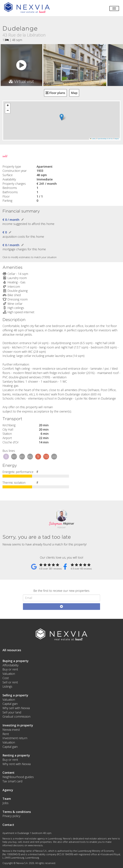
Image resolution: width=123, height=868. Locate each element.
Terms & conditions (17, 812)
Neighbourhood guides (18, 777)
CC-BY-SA (110, 139)
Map (74, 93)
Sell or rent (10, 682)
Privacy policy (11, 816)
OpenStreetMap (102, 139)
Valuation (9, 674)
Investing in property (18, 725)
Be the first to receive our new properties (61, 591)
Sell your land (12, 712)
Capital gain (10, 704)
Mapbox (117, 139)
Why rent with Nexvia (17, 764)
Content (8, 773)
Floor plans (55, 93)
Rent (6, 734)
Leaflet (93, 139)
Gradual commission (16, 716)
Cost (6, 678)
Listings (7, 686)
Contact (8, 825)
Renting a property (16, 755)
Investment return (15, 738)
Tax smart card (12, 781)
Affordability (10, 665)
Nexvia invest (11, 730)
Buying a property (16, 661)
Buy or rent (10, 669)
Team (7, 799)
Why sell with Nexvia (16, 708)
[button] (62, 117)
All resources (12, 650)
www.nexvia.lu (35, 845)
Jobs (5, 803)
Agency (8, 790)
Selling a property (15, 695)
